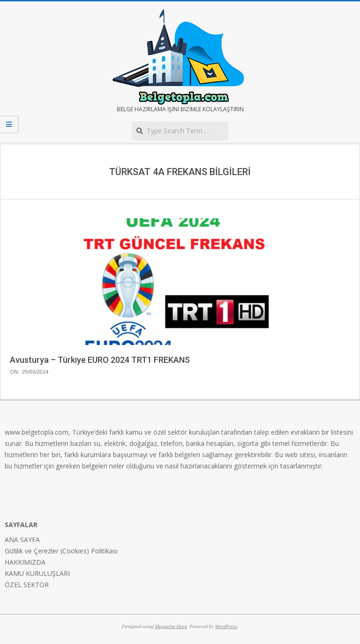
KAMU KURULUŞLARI (37, 573)
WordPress (226, 626)
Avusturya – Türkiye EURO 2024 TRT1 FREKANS (100, 360)
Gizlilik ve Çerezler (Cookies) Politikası (61, 551)
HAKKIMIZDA (25, 562)
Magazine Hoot (171, 626)
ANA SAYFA (22, 540)
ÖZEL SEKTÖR (27, 585)
